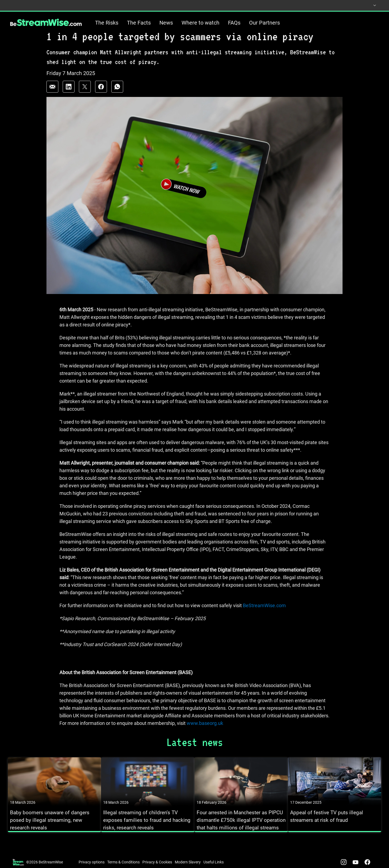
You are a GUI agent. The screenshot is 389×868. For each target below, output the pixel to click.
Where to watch (200, 23)
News (166, 23)
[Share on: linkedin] (69, 96)
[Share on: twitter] (85, 96)
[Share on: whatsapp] (117, 96)
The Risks (107, 23)
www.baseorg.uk (205, 733)
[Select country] (370, 5)
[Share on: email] (52, 96)
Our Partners (264, 23)
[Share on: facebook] (101, 96)
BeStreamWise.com (264, 615)
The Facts (139, 23)
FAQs (234, 23)
